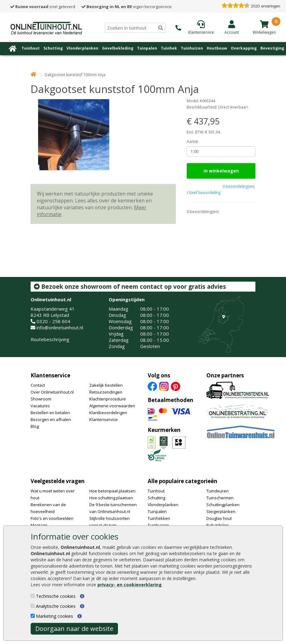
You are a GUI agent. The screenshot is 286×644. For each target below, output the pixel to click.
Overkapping (244, 48)
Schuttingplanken (223, 505)
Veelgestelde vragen (58, 481)
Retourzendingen (106, 392)
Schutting (53, 48)
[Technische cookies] (33, 596)
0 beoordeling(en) (239, 186)
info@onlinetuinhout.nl (60, 327)
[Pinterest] (175, 386)
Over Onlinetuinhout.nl (52, 392)
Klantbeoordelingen (108, 413)
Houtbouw (217, 48)
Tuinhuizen (192, 48)
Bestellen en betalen (50, 413)
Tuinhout (31, 48)
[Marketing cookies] (33, 616)
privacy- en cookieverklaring (130, 585)
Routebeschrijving (50, 339)
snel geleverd (43, 7)
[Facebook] (152, 386)
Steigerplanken (221, 511)
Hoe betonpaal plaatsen (112, 491)
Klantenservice (50, 375)
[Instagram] (164, 386)
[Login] (232, 27)
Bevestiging (272, 48)
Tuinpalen (147, 48)
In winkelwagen (221, 171)
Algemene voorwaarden (112, 406)
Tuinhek (169, 48)
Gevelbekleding (118, 48)
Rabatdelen (217, 525)
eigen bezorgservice (127, 7)
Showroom (41, 399)
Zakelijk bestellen (106, 385)
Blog (35, 426)
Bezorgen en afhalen (51, 419)
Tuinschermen (220, 498)
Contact (38, 385)
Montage (39, 525)
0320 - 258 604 (53, 321)
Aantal (192, 141)
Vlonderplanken (82, 48)
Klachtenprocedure (108, 399)
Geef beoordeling (205, 193)
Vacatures (40, 406)
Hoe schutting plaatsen (111, 498)
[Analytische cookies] (33, 606)
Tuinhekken (159, 518)
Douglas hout (219, 518)
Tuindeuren (217, 491)
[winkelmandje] (264, 24)
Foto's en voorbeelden (52, 518)
